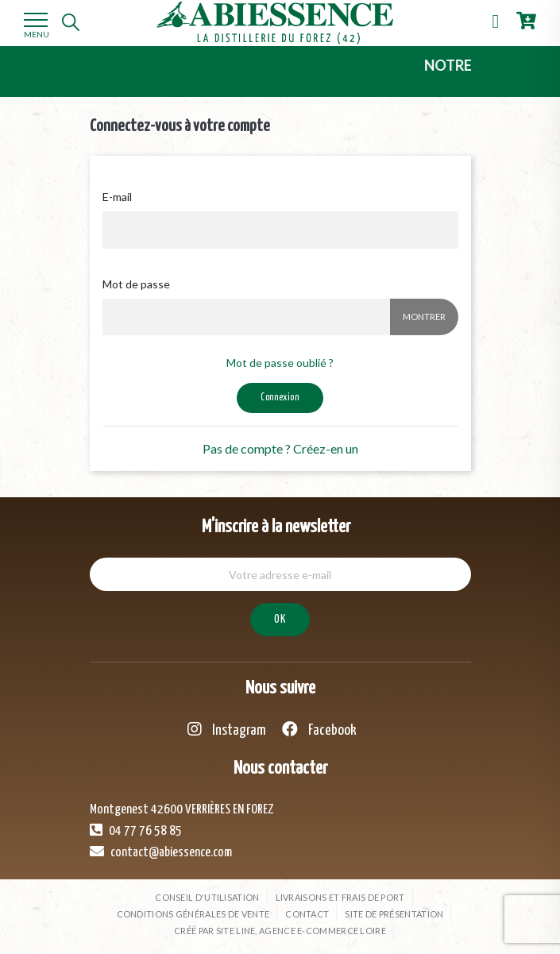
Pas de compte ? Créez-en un (280, 448)
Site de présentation (394, 914)
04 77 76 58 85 (136, 830)
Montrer (424, 317)
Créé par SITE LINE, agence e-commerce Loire (280, 931)
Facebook (319, 730)
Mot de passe (136, 284)
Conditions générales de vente (193, 914)
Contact (307, 914)
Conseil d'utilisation (207, 897)
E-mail (117, 197)
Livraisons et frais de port (340, 897)
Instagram (227, 730)
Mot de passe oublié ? (280, 363)
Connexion (280, 398)
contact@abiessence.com (161, 852)
